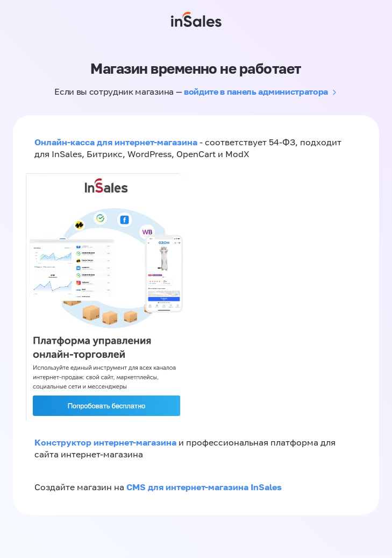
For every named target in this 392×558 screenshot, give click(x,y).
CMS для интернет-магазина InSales (204, 487)
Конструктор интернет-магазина (105, 442)
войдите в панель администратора (256, 91)
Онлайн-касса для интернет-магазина (116, 142)
